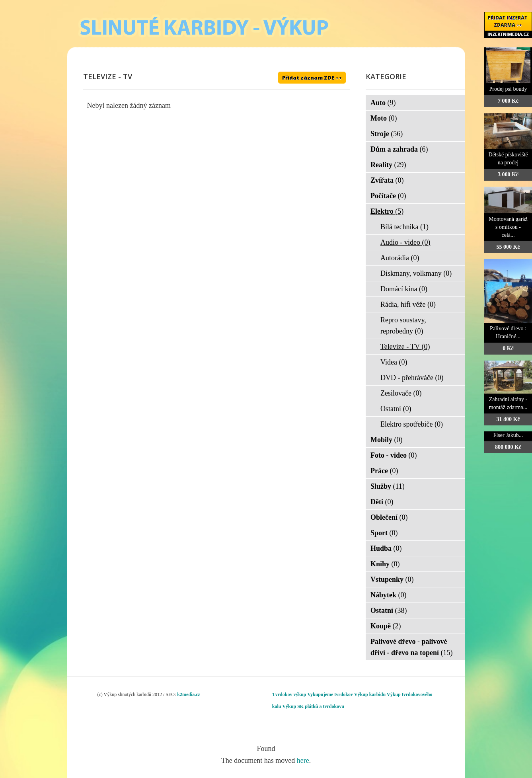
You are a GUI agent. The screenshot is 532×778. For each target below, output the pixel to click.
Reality (388, 165)
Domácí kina (404, 289)
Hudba (386, 548)
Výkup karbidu (370, 694)
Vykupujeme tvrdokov (330, 694)
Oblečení (389, 517)
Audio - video (405, 242)
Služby (388, 486)
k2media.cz (189, 694)
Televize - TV (405, 347)
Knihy (385, 564)
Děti (382, 502)
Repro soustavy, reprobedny (403, 326)
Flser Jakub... (508, 435)
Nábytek (389, 595)
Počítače (388, 196)
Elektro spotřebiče (412, 424)
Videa (394, 362)
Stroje (387, 134)
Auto (383, 103)
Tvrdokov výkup (289, 694)
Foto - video (394, 455)
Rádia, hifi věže (408, 304)
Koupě (386, 626)
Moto (384, 118)
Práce (384, 471)
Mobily (387, 440)
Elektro (387, 211)
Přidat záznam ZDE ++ (312, 78)
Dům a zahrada (399, 149)
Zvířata (387, 180)
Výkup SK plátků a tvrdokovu (313, 706)
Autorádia (400, 258)
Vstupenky (392, 579)
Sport (384, 533)
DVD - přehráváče (412, 378)
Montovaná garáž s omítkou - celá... (508, 227)
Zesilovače (401, 393)
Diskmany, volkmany (416, 273)
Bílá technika (404, 227)
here (303, 760)
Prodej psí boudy (508, 89)
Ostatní (396, 409)
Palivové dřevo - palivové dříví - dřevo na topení (412, 647)
